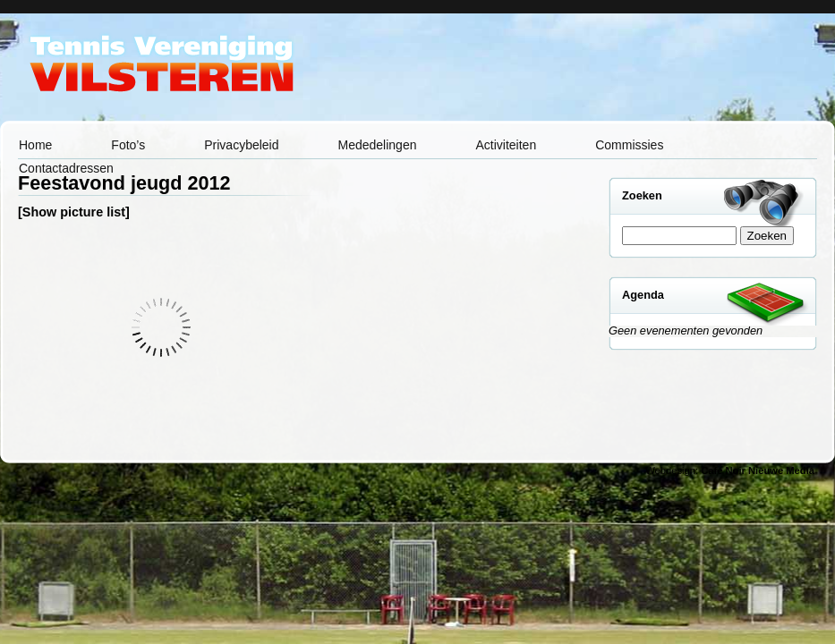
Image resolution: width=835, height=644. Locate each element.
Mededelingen (378, 145)
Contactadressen (66, 168)
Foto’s (128, 145)
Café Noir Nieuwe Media (758, 470)
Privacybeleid (241, 145)
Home (35, 145)
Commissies (629, 145)
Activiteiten (506, 145)
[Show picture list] (74, 212)
